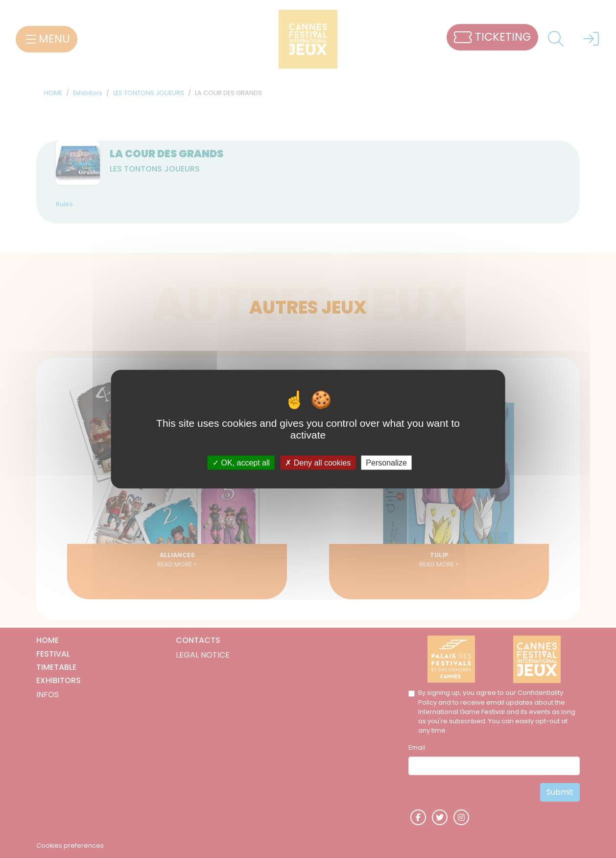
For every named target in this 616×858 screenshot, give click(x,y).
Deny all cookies (318, 463)
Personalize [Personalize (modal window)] (386, 463)
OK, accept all (241, 463)
